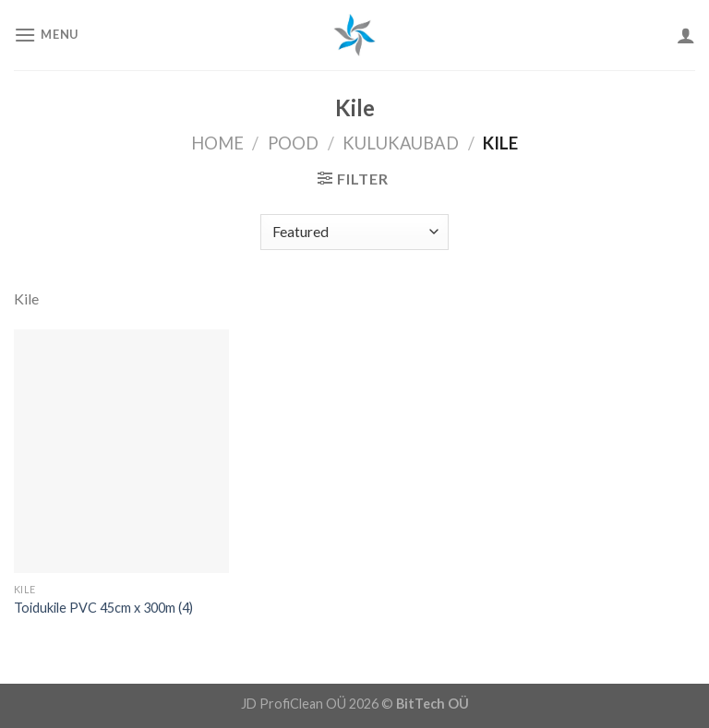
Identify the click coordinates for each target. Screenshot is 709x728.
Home (217, 143)
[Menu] (46, 35)
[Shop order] (354, 232)
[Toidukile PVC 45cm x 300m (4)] (121, 451)
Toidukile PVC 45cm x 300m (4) (103, 608)
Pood (293, 143)
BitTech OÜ (433, 704)
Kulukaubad (401, 143)
